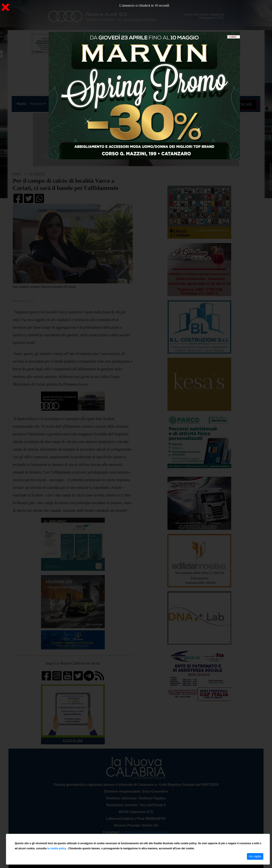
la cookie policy (57, 848)
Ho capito (255, 856)
